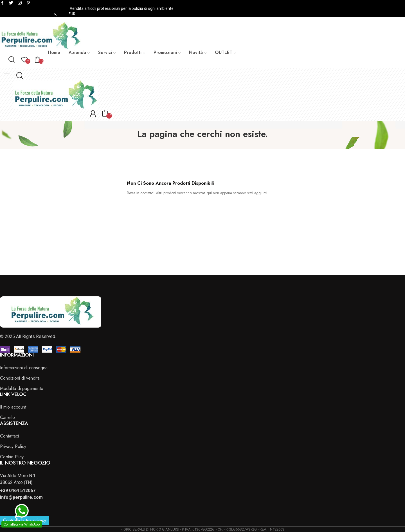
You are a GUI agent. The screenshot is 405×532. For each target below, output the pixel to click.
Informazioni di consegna (24, 368)
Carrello (7, 417)
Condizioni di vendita (20, 378)
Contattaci (9, 436)
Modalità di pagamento (22, 388)
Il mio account (13, 407)
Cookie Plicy (12, 457)
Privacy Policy (13, 446)
